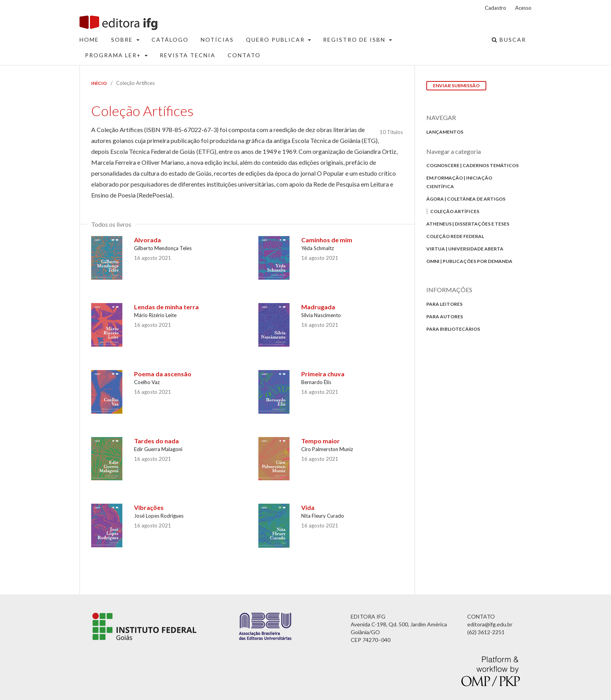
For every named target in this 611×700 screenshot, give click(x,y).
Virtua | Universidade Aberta (465, 249)
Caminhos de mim (327, 240)
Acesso (523, 8)
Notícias (217, 40)
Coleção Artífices (455, 211)
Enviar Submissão (456, 86)
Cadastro (495, 8)
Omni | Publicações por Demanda (469, 261)
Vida (308, 507)
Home (89, 40)
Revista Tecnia (188, 55)
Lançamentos (445, 132)
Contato (244, 55)
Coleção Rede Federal (455, 236)
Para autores (445, 316)
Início (99, 83)
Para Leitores (444, 304)
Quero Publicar (276, 40)
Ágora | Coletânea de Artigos (466, 199)
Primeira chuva (323, 374)
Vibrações (149, 507)
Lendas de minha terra (166, 307)
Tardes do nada (156, 441)
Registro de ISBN (355, 40)
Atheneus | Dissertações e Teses (468, 224)
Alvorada (147, 240)
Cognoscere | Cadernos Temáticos (472, 165)
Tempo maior (321, 441)
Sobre (123, 40)
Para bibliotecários (453, 329)
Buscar (509, 40)
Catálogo (170, 40)
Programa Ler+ (114, 55)
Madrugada (318, 307)
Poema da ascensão (163, 374)
